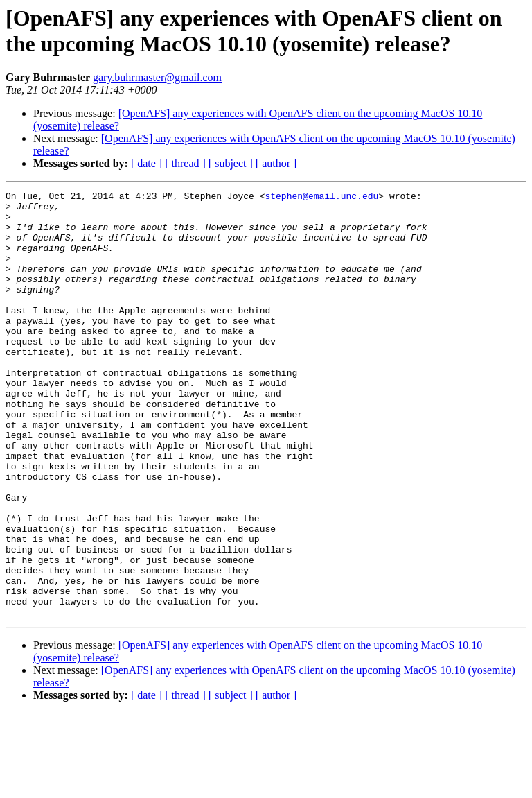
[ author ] (276, 163)
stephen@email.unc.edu (321, 198)
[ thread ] (185, 163)
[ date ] (147, 163)
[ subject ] (231, 163)
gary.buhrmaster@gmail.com (157, 77)
